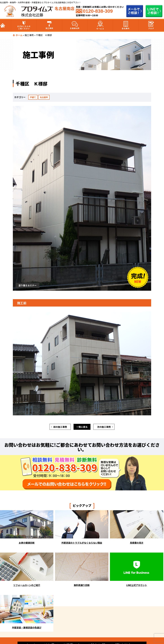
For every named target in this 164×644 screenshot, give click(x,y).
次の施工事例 (104, 427)
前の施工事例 (60, 427)
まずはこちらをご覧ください (24, 25)
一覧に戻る (82, 427)
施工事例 (49, 25)
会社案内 (126, 25)
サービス (100, 25)
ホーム (19, 35)
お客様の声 (75, 25)
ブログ (151, 25)
